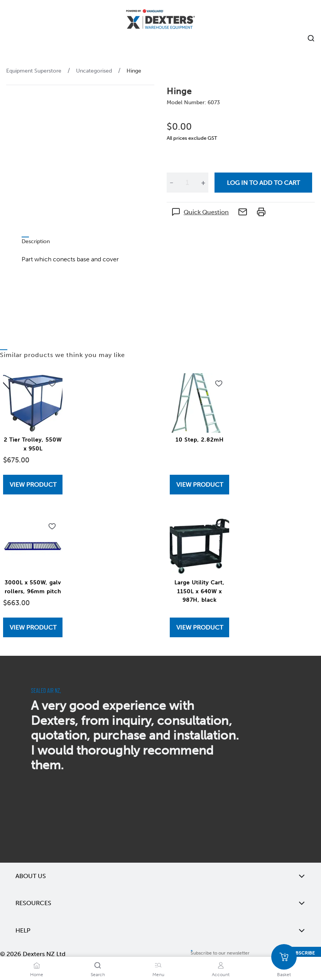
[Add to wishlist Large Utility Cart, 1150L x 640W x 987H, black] (219, 526)
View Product (33, 485)
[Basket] (284, 957)
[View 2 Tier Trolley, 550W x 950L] (33, 485)
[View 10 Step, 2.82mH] (199, 485)
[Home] (160, 20)
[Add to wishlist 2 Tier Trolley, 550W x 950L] (52, 384)
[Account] (221, 965)
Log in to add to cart (263, 183)
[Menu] (158, 965)
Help (160, 931)
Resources (160, 903)
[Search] (98, 965)
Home (37, 975)
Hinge (134, 71)
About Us (160, 876)
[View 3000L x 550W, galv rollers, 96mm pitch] (33, 627)
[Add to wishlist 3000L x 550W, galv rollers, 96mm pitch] (52, 526)
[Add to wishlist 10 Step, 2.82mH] (219, 384)
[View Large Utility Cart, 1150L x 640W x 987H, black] (199, 627)
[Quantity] (187, 183)
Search (98, 975)
